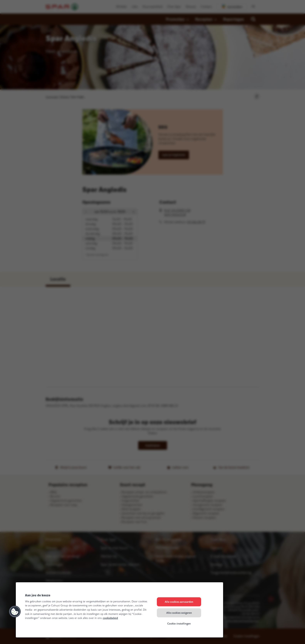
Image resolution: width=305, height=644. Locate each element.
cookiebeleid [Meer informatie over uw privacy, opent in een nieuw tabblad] (110, 618)
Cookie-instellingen (179, 624)
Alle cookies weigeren (179, 613)
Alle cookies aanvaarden (179, 602)
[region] (119, 610)
